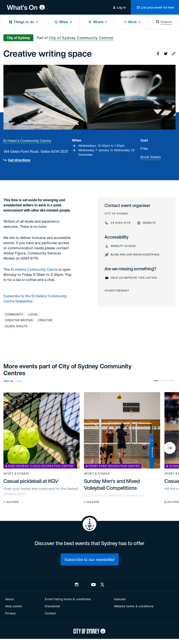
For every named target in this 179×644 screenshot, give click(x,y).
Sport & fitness (16, 474)
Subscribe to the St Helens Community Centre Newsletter (35, 299)
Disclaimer (52, 606)
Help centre (13, 606)
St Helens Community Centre (34, 269)
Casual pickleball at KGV (31, 481)
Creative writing (19, 320)
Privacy (10, 613)
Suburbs (120, 599)
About (9, 599)
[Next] (170, 448)
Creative (45, 320)
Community (14, 314)
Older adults (16, 326)
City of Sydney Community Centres (81, 38)
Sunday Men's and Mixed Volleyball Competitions (112, 484)
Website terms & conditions (134, 606)
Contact (50, 613)
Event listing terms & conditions (68, 599)
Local (33, 314)
